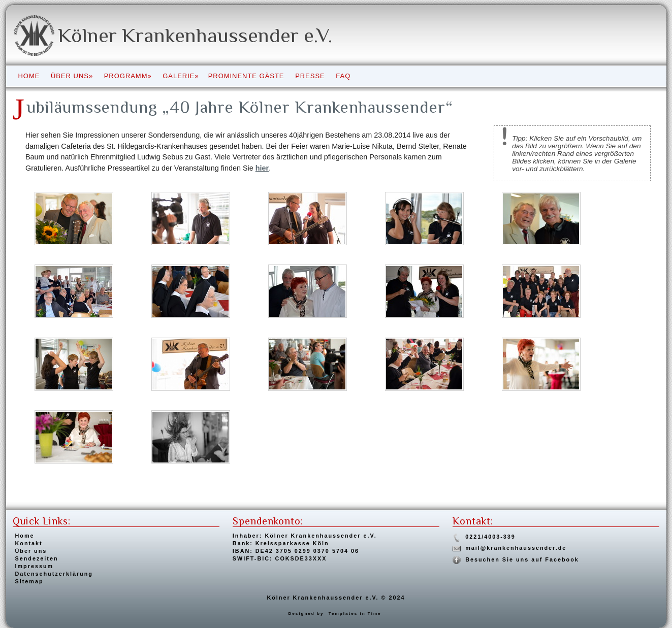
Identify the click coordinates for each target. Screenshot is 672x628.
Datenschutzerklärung (54, 574)
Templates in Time (355, 614)
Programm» (128, 76)
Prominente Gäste (246, 76)
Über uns (31, 551)
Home (29, 76)
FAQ (343, 76)
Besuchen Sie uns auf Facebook (522, 559)
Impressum (35, 566)
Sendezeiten (37, 558)
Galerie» (181, 76)
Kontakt (29, 543)
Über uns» (72, 76)
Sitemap (29, 581)
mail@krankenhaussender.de (516, 548)
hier (262, 168)
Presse (310, 76)
